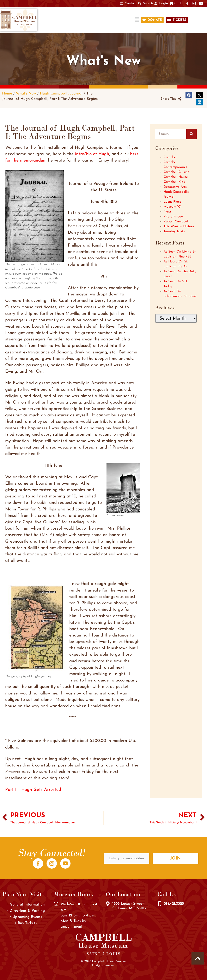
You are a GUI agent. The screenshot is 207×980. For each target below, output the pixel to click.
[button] (91, 20)
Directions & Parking (26, 911)
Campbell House (176, 177)
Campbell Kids (174, 182)
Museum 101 (172, 207)
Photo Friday (173, 217)
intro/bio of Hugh (92, 154)
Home (7, 94)
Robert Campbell (176, 222)
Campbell (171, 157)
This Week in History (179, 227)
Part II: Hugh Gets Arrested (33, 790)
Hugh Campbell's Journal (61, 94)
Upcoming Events (26, 917)
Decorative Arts (175, 187)
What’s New (26, 94)
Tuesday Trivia (174, 231)
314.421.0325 (174, 904)
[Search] (191, 134)
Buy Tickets (26, 923)
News (168, 212)
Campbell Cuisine (176, 172)
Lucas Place (172, 202)
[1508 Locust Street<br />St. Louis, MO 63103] (108, 904)
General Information (26, 905)
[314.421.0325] (160, 904)
